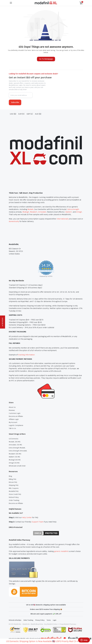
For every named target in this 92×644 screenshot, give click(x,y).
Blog (10, 476)
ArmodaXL (42, 212)
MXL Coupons (14, 488)
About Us (12, 407)
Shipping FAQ (14, 485)
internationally (63, 219)
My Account (13, 422)
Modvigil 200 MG (15, 460)
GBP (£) (30, 114)
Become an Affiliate (16, 416)
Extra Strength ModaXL (17, 448)
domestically (14, 221)
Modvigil (26, 212)
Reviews (12, 410)
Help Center (27, 517)
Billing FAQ (12, 479)
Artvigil (79, 212)
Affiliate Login (14, 419)
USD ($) (13, 114)
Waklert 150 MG (14, 457)
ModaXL (31, 209)
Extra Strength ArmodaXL (18, 451)
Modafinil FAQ (14, 491)
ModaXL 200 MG (15, 442)
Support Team (37, 522)
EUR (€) (21, 114)
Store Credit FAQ (15, 494)
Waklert (69, 212)
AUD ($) (38, 114)
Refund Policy (14, 497)
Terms (49, 620)
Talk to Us (12, 428)
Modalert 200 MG (15, 454)
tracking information (26, 355)
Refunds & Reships (15, 620)
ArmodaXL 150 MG (15, 445)
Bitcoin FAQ (13, 482)
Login (55, 620)
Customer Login (15, 413)
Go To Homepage (46, 59)
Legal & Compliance (16, 425)
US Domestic (14, 439)
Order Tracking (14, 500)
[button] (3, 322)
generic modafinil (61, 551)
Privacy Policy (40, 620)
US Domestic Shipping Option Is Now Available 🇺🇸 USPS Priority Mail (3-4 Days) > (46, 641)
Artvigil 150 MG (14, 463)
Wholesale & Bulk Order (17, 466)
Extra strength (73, 209)
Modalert (34, 212)
